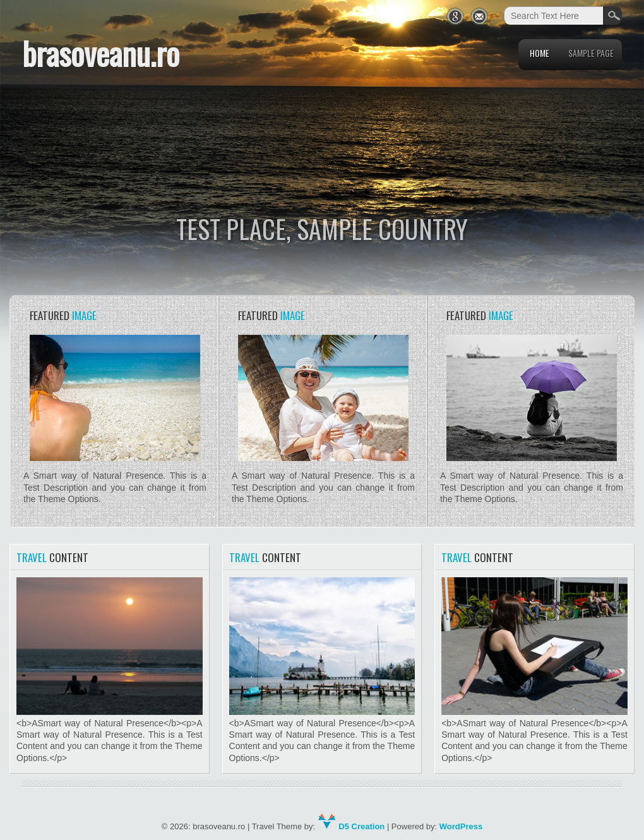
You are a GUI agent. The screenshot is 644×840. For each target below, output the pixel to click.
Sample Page (591, 53)
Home (540, 53)
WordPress (461, 826)
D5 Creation (351, 826)
